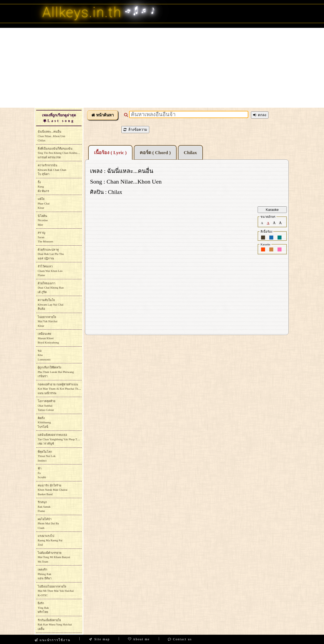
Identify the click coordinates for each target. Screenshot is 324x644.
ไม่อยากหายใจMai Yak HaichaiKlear (48, 321)
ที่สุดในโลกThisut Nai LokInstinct (47, 456)
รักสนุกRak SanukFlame (44, 506)
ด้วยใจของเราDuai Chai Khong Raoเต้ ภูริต (51, 288)
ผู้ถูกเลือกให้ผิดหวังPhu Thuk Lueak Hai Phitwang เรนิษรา (56, 372)
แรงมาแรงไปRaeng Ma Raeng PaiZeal (50, 540)
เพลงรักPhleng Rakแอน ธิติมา (45, 574)
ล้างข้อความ (135, 130)
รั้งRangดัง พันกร (43, 187)
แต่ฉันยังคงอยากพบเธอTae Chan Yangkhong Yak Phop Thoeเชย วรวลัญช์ (59, 439)
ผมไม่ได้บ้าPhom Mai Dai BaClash (48, 523)
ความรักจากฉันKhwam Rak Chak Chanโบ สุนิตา (52, 170)
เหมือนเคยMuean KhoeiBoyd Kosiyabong (48, 338)
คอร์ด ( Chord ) (155, 153)
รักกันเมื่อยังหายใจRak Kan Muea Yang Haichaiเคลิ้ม (55, 625)
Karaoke (272, 210)
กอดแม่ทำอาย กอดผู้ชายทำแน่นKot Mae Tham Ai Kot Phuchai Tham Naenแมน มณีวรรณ (63, 389)
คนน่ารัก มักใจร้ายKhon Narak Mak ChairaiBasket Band (53, 490)
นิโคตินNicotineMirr (43, 220)
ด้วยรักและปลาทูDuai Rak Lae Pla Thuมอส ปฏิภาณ (51, 254)
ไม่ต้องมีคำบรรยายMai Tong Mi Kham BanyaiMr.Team (54, 557)
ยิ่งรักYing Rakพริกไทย (43, 608)
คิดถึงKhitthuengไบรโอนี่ (44, 422)
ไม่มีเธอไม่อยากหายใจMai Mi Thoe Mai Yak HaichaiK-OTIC (56, 591)
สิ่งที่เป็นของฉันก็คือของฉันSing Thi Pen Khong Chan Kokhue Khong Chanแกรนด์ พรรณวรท (66, 153)
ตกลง (260, 115)
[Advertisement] (162, 68)
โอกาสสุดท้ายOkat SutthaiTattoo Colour (46, 405)
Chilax (190, 153)
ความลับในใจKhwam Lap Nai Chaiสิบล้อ (51, 304)
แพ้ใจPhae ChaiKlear (44, 203)
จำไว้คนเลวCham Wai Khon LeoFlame (50, 271)
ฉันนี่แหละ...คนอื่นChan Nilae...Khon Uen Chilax (52, 136)
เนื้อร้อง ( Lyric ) (110, 153)
